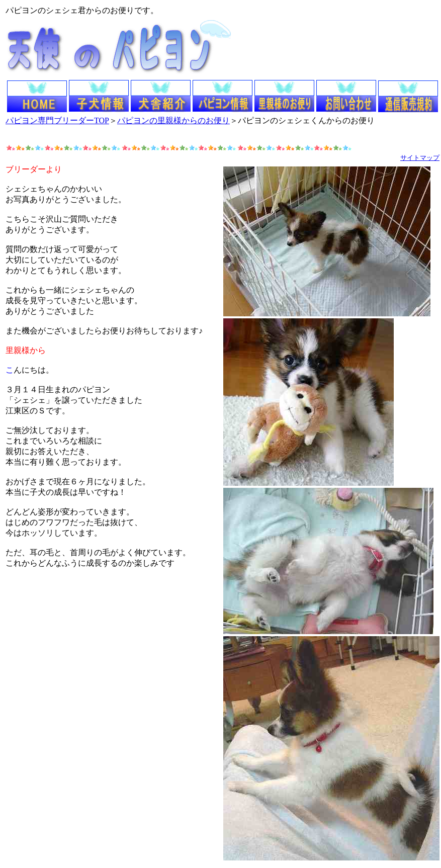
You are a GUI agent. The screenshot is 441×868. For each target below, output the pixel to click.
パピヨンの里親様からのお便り (173, 120)
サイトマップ (420, 158)
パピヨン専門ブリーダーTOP (57, 120)
